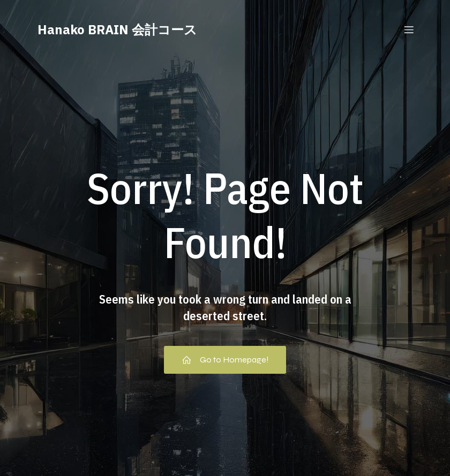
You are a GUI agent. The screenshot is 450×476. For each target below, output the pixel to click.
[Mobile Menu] (409, 29)
